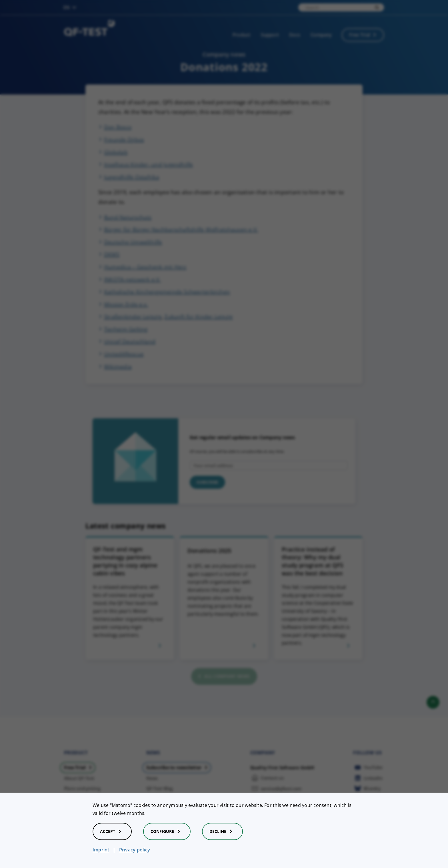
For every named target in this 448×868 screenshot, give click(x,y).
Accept (112, 831)
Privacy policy (135, 850)
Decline (222, 831)
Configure (167, 831)
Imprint (101, 850)
